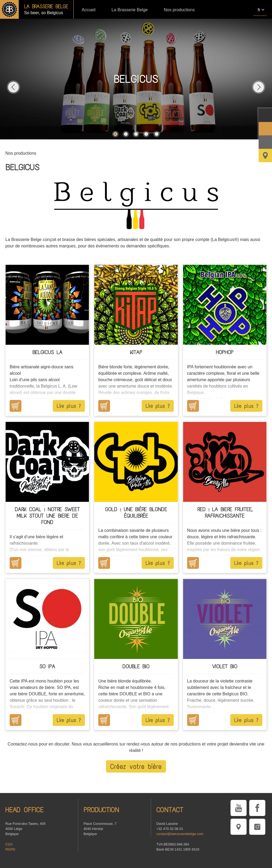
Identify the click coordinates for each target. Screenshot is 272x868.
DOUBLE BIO (136, 666)
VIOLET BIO (225, 666)
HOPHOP (225, 352)
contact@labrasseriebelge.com (180, 834)
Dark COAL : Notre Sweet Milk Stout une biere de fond (47, 516)
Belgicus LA (47, 352)
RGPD (10, 849)
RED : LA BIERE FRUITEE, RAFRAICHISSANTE (225, 513)
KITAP (136, 352)
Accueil (89, 10)
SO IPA (47, 666)
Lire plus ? (69, 406)
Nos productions (179, 10)
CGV (9, 844)
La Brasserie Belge (130, 10)
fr (259, 10)
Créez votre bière (136, 766)
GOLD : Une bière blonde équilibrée (136, 513)
